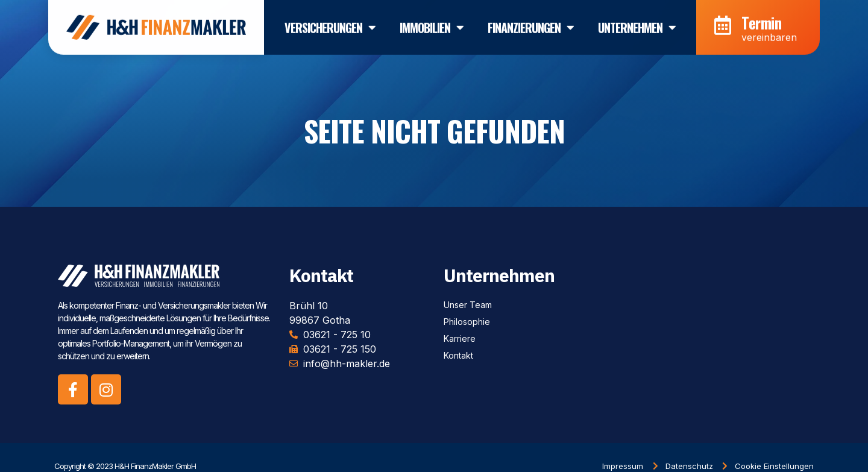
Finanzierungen (531, 24)
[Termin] (723, 22)
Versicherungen (330, 24)
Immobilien (432, 24)
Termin (761, 19)
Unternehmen (637, 24)
